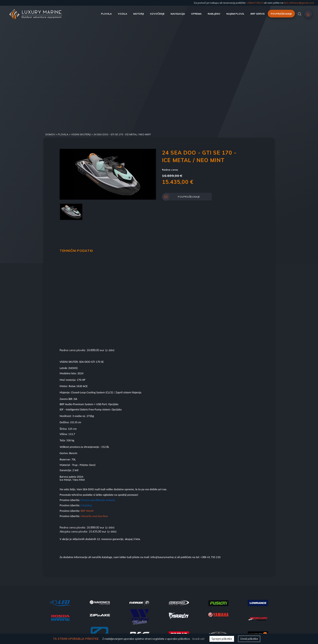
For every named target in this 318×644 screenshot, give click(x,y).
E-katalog (86, 505)
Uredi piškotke (249, 639)
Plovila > (64, 134)
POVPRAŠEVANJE (281, 14)
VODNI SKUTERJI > (82, 134)
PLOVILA (106, 14)
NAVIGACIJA (178, 14)
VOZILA (122, 14)
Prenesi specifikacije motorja (98, 500)
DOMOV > (52, 134)
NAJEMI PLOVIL (235, 14)
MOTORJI (139, 14)
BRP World (87, 511)
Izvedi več (198, 639)
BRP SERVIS (258, 14)
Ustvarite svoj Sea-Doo (94, 516)
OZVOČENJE (157, 14)
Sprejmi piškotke (222, 639)
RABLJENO (214, 14)
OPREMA (196, 14)
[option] (108, 174)
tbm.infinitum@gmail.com (299, 3)
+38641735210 (255, 3)
